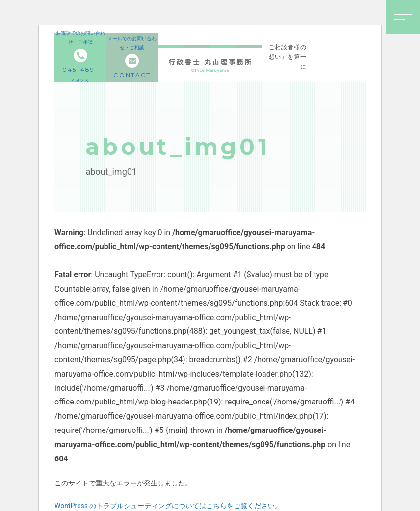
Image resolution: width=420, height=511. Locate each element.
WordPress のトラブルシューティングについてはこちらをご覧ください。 (168, 506)
